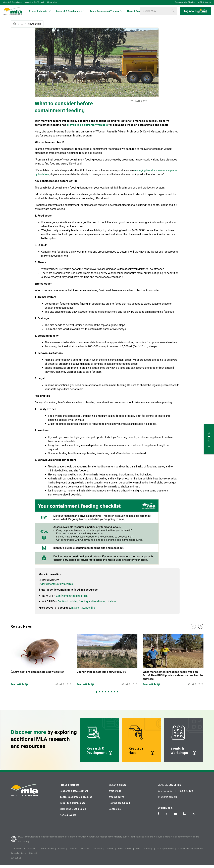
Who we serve (116, 800)
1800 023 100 (186, 794)
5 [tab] (109, 695)
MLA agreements (165, 851)
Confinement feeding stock (72, 598)
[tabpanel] (41, 662)
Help (138, 851)
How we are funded (119, 806)
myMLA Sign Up (205, 2)
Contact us (115, 812)
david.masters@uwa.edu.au (57, 587)
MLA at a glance (118, 788)
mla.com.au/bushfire (83, 610)
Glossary (97, 851)
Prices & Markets (69, 788)
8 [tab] (118, 695)
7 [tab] (115, 695)
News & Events (68, 818)
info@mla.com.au (167, 800)
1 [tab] (96, 695)
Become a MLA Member (185, 2)
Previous (193, 629)
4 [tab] (105, 695)
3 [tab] (102, 695)
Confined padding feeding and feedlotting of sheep (88, 604)
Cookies (73, 851)
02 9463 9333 (165, 794)
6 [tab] (112, 695)
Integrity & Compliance (12, 2)
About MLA (52, 2)
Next (201, 629)
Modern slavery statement (191, 851)
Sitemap (148, 851)
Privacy (61, 851)
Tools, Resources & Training (76, 800)
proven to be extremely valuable (88, 128)
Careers (110, 851)
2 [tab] (99, 695)
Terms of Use (47, 851)
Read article (17, 687)
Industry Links (125, 851)
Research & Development (74, 794)
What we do (115, 794)
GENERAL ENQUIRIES (169, 788)
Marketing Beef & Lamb (35, 2)
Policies (85, 851)
